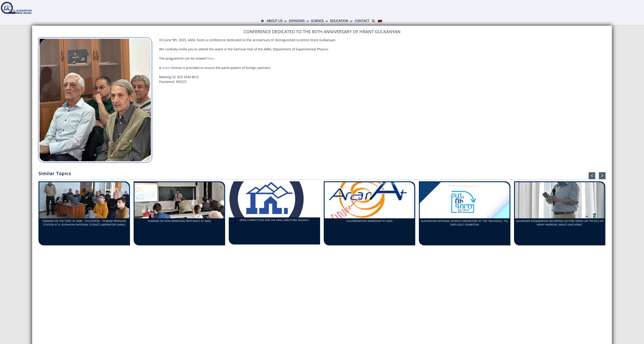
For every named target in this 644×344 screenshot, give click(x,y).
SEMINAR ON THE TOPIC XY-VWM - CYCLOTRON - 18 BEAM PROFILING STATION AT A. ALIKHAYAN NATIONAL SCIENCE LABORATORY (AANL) (84, 223)
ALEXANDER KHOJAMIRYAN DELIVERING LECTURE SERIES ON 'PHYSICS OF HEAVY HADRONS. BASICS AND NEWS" (560, 223)
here (211, 58)
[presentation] (592, 176)
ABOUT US (275, 21)
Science (317, 21)
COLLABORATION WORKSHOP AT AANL (369, 221)
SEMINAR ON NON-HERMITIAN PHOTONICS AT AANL (179, 221)
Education (339, 21)
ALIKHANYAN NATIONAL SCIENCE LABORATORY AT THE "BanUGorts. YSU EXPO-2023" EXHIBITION (465, 223)
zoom (167, 68)
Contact (362, 21)
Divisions (297, 21)
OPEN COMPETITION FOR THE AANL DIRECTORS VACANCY (274, 220)
